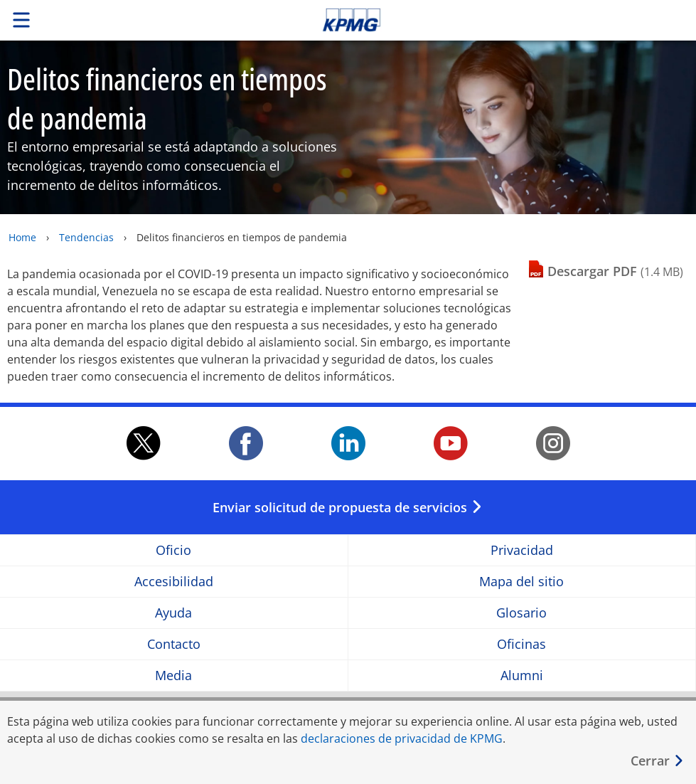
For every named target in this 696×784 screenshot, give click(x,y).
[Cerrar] (658, 761)
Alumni (522, 676)
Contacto (174, 644)
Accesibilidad (174, 582)
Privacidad (522, 550)
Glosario (521, 613)
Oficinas (521, 644)
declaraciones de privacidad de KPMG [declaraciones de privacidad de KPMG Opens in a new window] (402, 738)
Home (22, 237)
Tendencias (86, 237)
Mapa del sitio (521, 582)
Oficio (173, 550)
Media (173, 676)
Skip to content (488, 20)
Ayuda (173, 613)
